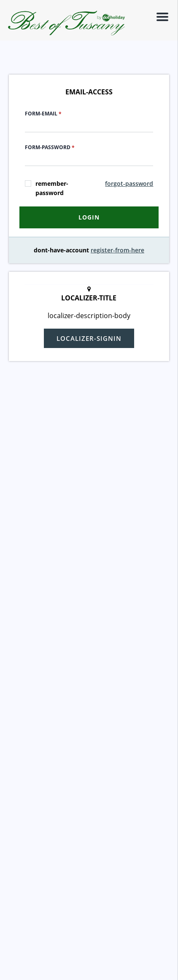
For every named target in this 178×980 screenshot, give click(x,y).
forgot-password (129, 183)
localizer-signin (89, 338)
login (89, 217)
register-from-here (117, 250)
